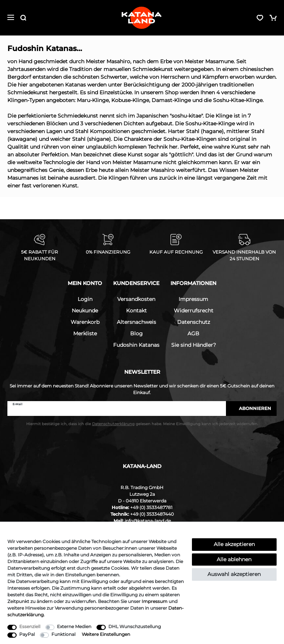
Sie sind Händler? (194, 345)
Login (85, 299)
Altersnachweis (136, 322)
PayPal (27, 634)
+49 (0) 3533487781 (151, 507)
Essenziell (30, 626)
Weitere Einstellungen (106, 634)
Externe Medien (74, 626)
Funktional (63, 634)
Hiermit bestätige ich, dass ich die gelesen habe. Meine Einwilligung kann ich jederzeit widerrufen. (142, 424)
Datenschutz (194, 322)
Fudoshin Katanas (136, 345)
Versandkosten (136, 299)
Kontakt (136, 311)
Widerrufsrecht (194, 311)
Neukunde (85, 311)
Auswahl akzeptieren (234, 574)
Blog (136, 333)
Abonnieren (251, 408)
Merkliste (85, 333)
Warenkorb (85, 322)
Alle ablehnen (234, 559)
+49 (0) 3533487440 (152, 514)
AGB (193, 333)
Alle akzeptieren (234, 544)
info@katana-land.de (148, 521)
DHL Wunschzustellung (135, 626)
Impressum (193, 299)
